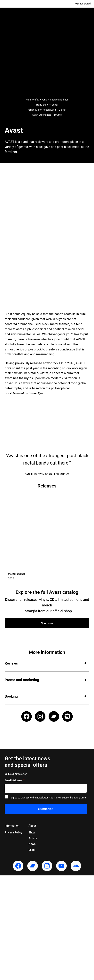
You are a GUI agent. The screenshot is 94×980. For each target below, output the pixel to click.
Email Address (15, 780)
